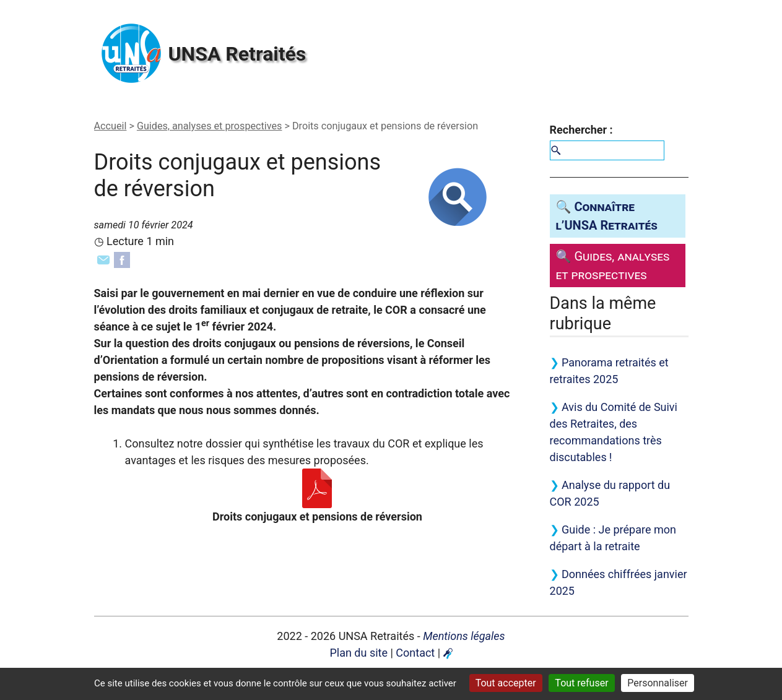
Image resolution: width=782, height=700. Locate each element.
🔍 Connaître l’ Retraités (607, 216)
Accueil (111, 126)
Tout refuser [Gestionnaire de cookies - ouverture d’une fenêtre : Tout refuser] (581, 683)
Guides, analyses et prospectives (210, 126)
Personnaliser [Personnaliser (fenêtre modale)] (658, 683)
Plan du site (358, 653)
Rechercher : (581, 130)
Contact (415, 653)
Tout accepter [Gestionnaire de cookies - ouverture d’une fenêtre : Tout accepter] (506, 683)
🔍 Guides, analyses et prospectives (613, 266)
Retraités (237, 54)
